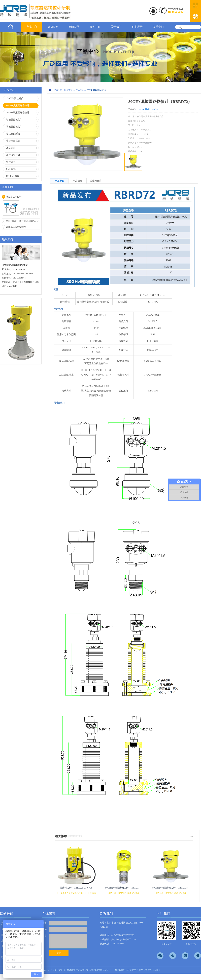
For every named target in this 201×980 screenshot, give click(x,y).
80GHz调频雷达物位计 (97, 90)
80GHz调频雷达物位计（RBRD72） (171, 888)
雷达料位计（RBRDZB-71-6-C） (76, 888)
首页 (11, 27)
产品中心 (80, 90)
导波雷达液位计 (14, 197)
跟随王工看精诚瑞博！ (17, 227)
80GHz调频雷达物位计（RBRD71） (124, 888)
